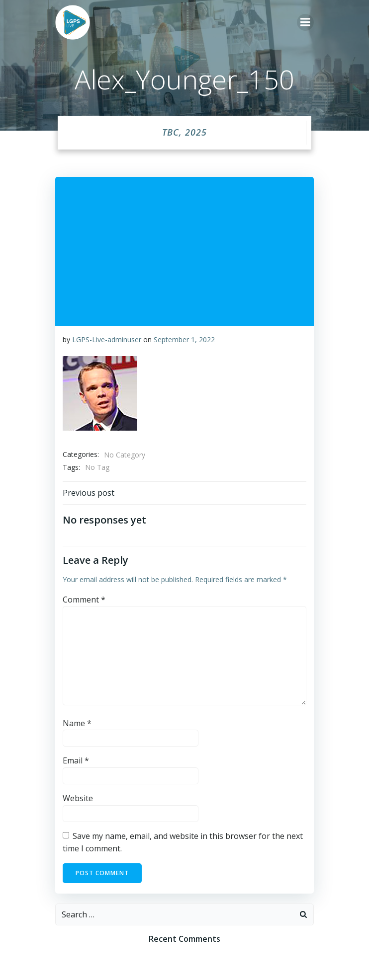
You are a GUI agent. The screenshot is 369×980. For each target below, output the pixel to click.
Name (77, 723)
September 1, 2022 (184, 339)
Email (76, 760)
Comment (84, 600)
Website (78, 798)
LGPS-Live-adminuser (107, 339)
